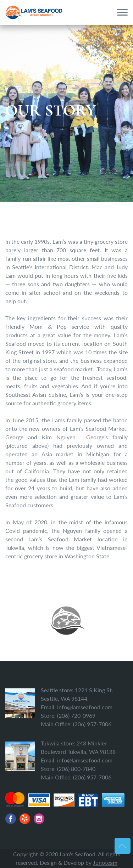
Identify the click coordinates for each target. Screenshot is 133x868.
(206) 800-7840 (76, 769)
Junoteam (105, 863)
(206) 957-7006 (92, 724)
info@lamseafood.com (85, 707)
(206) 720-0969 (76, 715)
